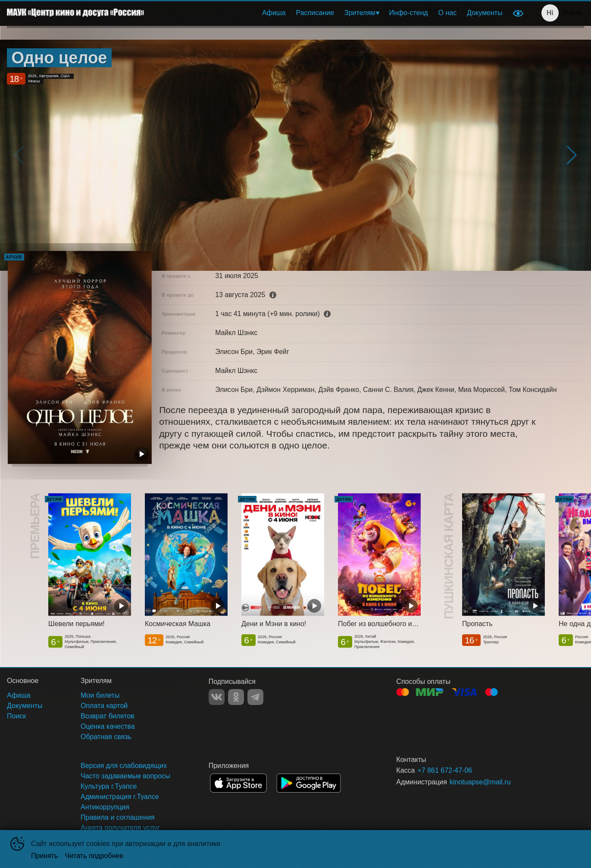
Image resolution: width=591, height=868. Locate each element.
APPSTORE (238, 783)
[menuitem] (274, 13)
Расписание (315, 13)
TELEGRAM (255, 697)
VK (217, 697)
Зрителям (360, 13)
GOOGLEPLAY (309, 783)
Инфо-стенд (409, 13)
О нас (448, 13)
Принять (45, 856)
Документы (485, 13)
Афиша (274, 13)
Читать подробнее (94, 856)
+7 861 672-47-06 (445, 770)
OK (236, 697)
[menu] (329, 13)
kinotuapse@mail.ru (480, 782)
